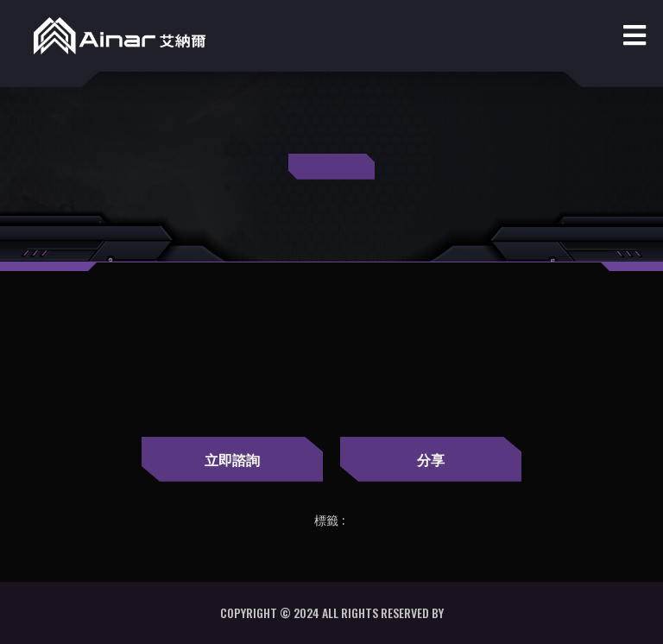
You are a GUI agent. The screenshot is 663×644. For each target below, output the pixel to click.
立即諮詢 (232, 459)
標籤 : (329, 521)
